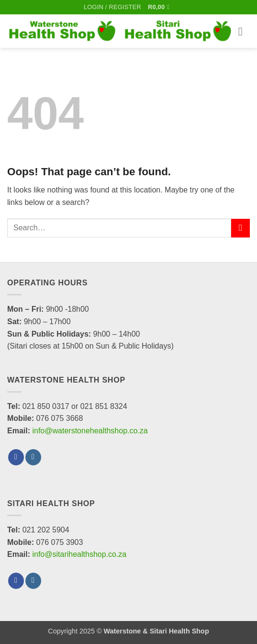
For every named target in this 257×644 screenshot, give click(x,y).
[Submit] (240, 228)
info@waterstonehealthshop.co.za (90, 431)
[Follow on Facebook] (16, 457)
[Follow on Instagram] (33, 457)
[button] (112, 7)
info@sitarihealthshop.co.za (79, 554)
